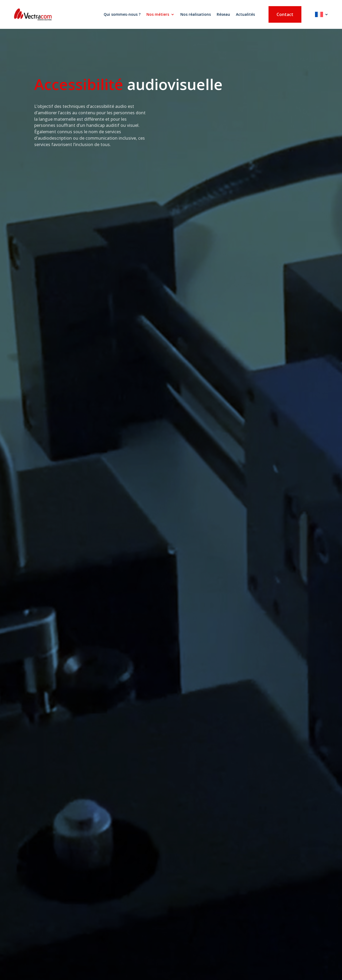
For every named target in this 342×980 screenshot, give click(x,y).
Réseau (223, 14)
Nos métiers (158, 14)
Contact (285, 14)
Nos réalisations (196, 14)
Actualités (245, 14)
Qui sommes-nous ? (122, 14)
